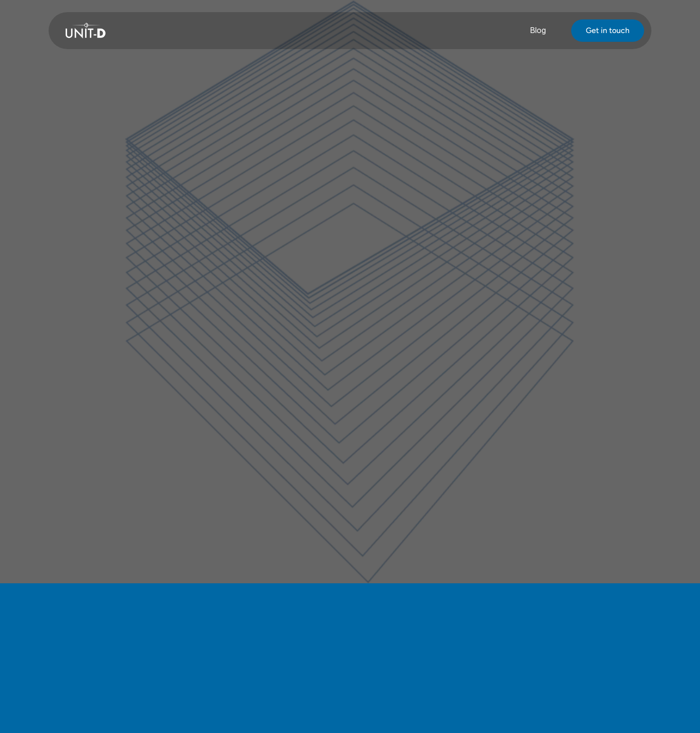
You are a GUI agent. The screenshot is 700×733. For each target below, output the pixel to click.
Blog (538, 30)
